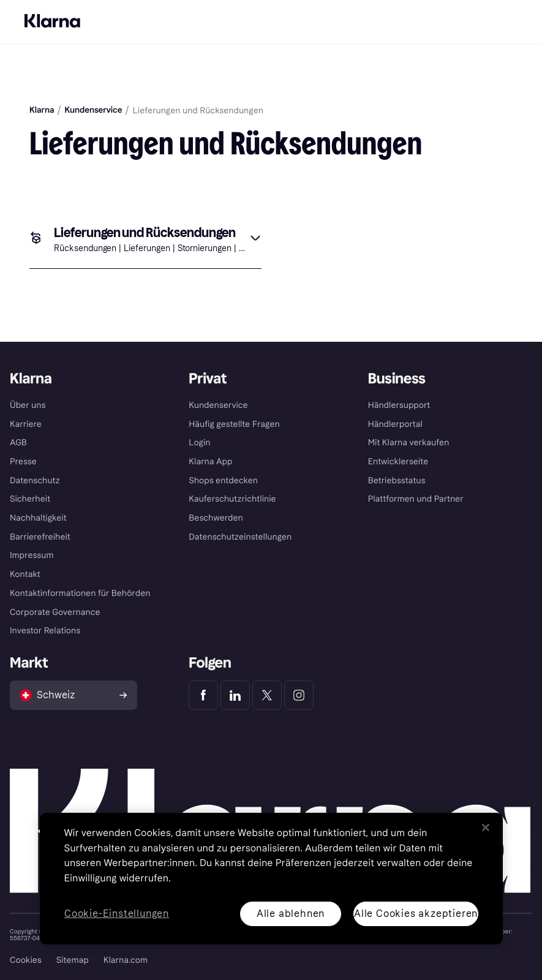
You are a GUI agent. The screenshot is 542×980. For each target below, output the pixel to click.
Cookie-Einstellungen (117, 914)
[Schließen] (486, 827)
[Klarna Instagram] (299, 695)
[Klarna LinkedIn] (235, 695)
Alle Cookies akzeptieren (415, 914)
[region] (271, 879)
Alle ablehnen (290, 914)
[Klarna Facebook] (203, 695)
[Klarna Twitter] (267, 695)
